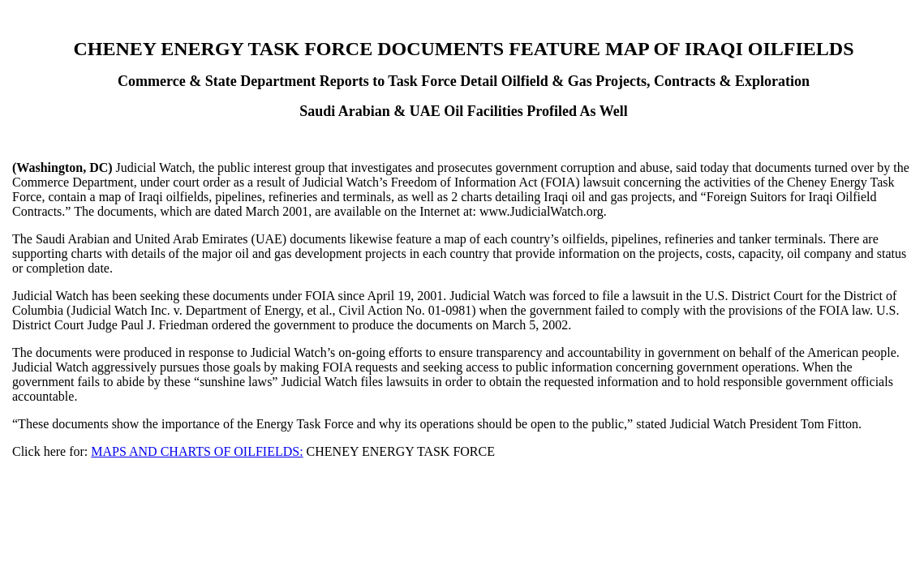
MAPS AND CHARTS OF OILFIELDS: (197, 451)
